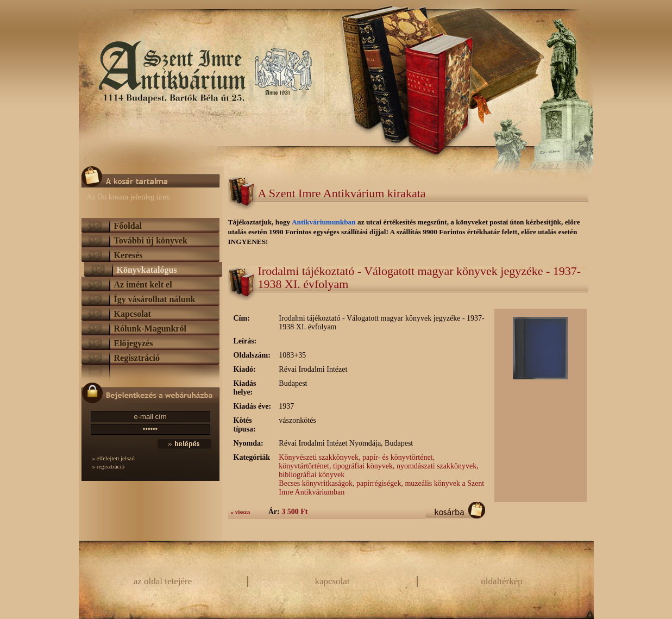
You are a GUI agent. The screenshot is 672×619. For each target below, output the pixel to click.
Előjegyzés (134, 343)
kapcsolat (332, 581)
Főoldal (128, 226)
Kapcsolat (133, 314)
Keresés (128, 255)
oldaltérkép (501, 581)
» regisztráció (109, 466)
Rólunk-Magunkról (150, 329)
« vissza (241, 512)
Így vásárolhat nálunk (155, 299)
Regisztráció (137, 358)
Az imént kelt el (143, 285)
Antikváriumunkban (325, 222)
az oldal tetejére (163, 581)
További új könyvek (151, 240)
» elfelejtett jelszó (114, 458)
